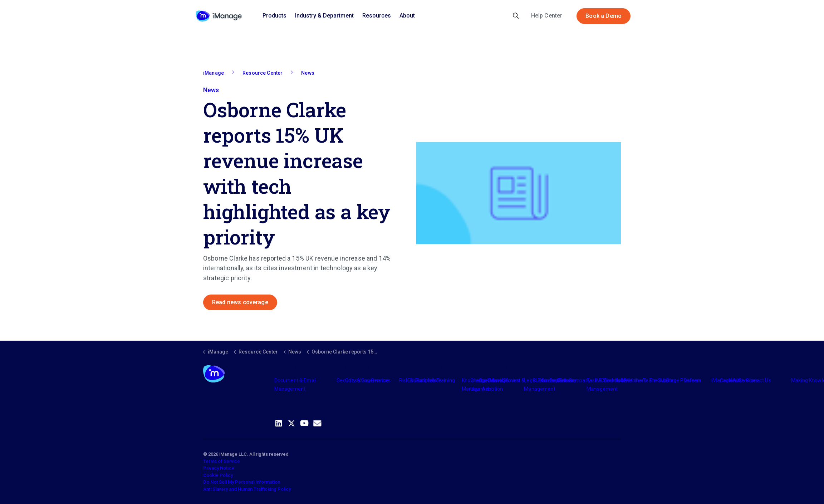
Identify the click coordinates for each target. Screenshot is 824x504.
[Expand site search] (516, 16)
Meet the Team (639, 380)
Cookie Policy (218, 475)
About (407, 16)
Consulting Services (368, 380)
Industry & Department (324, 16)
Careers (693, 380)
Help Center (547, 16)
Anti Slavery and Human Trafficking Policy (247, 489)
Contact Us (758, 380)
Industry (497, 380)
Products (274, 16)
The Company (575, 380)
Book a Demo (604, 16)
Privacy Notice (219, 468)
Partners (426, 380)
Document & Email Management (295, 385)
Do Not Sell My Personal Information (242, 482)
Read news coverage (240, 302)
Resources (377, 16)
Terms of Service (222, 461)
